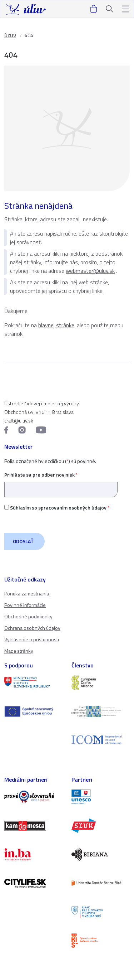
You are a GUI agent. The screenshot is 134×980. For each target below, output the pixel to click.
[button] (126, 9)
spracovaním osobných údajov (72, 508)
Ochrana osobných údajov (32, 628)
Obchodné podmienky (28, 616)
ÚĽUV (10, 35)
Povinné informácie (25, 605)
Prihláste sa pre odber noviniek (61, 482)
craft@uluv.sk (19, 421)
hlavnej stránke (56, 325)
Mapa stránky (19, 651)
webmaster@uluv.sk (90, 271)
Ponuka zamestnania (27, 593)
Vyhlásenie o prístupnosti (32, 639)
